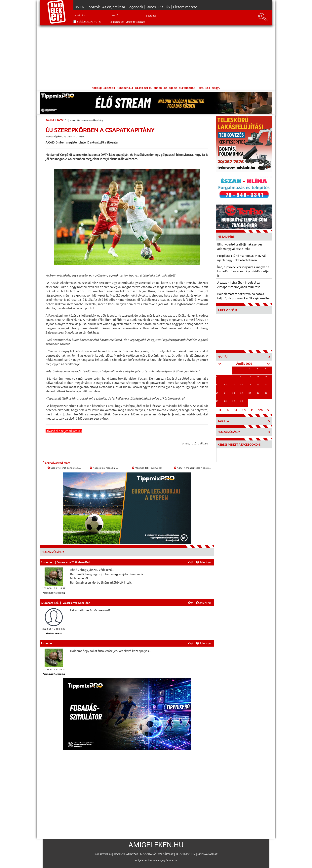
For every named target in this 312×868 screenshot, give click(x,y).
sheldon (48, 562)
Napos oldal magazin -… (104, 468)
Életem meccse (185, 7)
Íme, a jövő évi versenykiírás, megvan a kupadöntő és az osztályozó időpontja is (243, 271)
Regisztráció (117, 22)
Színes (151, 7)
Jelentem (204, 562)
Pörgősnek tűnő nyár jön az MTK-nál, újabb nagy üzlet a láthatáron (242, 258)
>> (268, 363)
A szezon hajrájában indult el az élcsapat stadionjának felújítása (239, 284)
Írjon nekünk (185, 854)
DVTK (79, 7)
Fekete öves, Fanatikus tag (54, 593)
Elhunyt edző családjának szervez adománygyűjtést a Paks (240, 246)
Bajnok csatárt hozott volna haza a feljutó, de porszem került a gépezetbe (243, 296)
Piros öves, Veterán (54, 633)
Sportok (93, 7)
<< (220, 363)
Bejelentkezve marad (89, 21)
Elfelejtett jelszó (135, 22)
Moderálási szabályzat (157, 854)
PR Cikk (164, 7)
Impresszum (103, 854)
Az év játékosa (114, 7)
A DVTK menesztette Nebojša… (193, 468)
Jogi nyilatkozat (126, 854)
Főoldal (50, 120)
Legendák (135, 7)
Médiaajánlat (207, 854)
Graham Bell (51, 603)
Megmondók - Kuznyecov (147, 468)
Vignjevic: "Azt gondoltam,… (65, 468)
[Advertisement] (156, 55)
